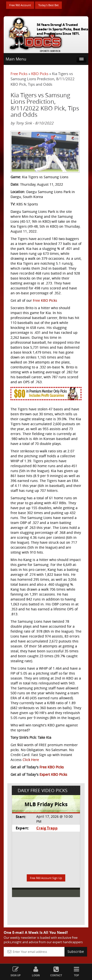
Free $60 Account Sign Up (46, 878)
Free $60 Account (20, 5)
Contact (56, 971)
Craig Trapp (47, 828)
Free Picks (19, 74)
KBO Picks (40, 74)
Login (36, 971)
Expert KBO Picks (53, 774)
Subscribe (76, 951)
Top (76, 971)
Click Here (31, 760)
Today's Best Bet (48, 5)
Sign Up (16, 971)
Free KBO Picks (45, 300)
